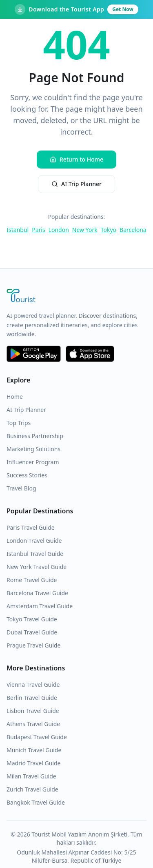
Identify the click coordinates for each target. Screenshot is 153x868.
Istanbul (18, 230)
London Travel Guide (34, 541)
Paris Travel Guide (31, 527)
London (59, 230)
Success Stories (27, 475)
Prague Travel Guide (33, 645)
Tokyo (109, 230)
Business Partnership (35, 436)
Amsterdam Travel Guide (40, 606)
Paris (38, 230)
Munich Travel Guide (34, 750)
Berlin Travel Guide (32, 698)
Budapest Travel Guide (37, 737)
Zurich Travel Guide (32, 789)
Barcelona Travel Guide (37, 593)
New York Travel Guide (37, 567)
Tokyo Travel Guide (32, 619)
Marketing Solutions (33, 449)
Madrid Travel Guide (33, 763)
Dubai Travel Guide (32, 632)
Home (15, 397)
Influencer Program (33, 462)
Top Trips (19, 423)
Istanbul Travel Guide (35, 554)
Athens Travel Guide (33, 724)
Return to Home (76, 159)
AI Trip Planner (76, 184)
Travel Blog (21, 488)
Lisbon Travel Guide (33, 711)
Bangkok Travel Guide (36, 802)
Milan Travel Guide (31, 776)
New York (85, 230)
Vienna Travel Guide (33, 685)
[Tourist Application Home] (76, 297)
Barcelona (133, 230)
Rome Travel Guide (32, 580)
